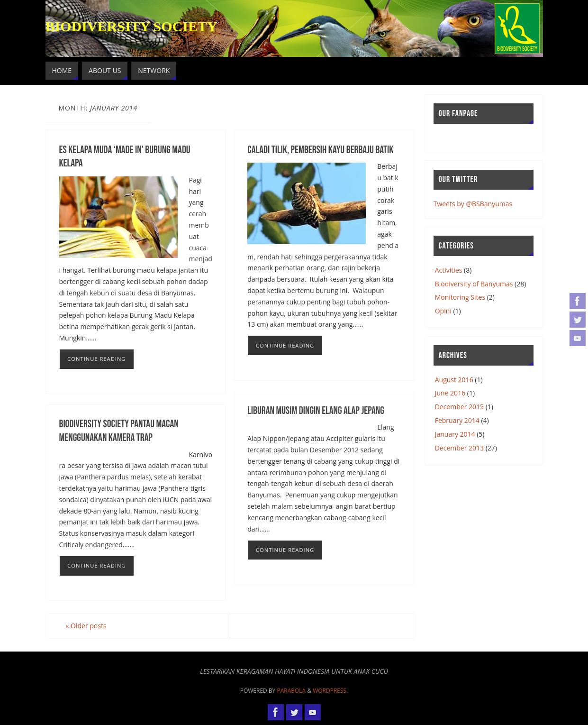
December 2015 (459, 407)
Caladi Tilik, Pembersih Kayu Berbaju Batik (320, 150)
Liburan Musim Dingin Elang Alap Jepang (316, 411)
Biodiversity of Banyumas (474, 284)
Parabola (291, 691)
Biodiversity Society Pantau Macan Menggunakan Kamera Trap (119, 431)
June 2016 (450, 393)
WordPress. (330, 691)
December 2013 (459, 448)
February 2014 (457, 420)
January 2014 (455, 434)
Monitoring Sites (460, 297)
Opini (443, 311)
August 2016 (454, 380)
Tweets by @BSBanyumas (473, 204)
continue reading (96, 359)
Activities (449, 270)
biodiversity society (131, 27)
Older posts (86, 626)
